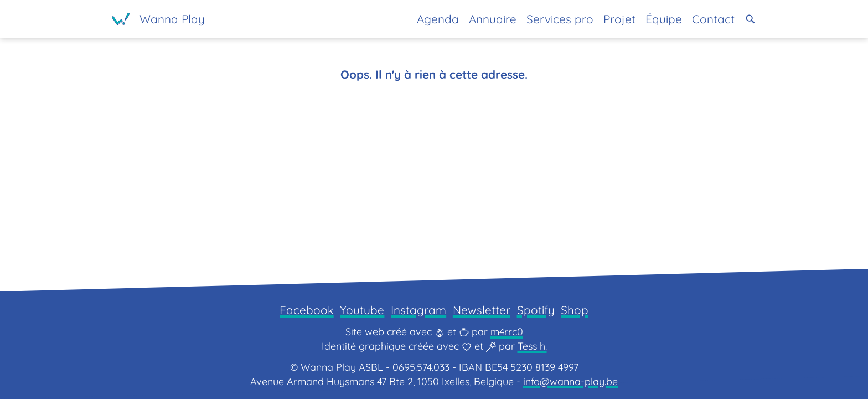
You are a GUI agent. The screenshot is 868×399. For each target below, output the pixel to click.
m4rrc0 (507, 332)
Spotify (536, 310)
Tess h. (532, 346)
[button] (750, 19)
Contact (713, 19)
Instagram (418, 310)
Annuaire (493, 19)
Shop (575, 310)
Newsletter (482, 310)
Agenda (438, 19)
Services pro (560, 19)
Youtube (362, 310)
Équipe (664, 19)
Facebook (307, 310)
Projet (619, 19)
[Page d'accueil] (158, 19)
